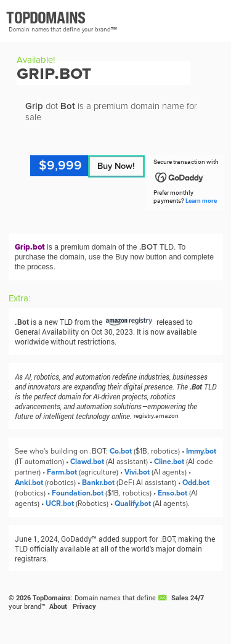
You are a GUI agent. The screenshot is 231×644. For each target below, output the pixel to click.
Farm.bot (62, 472)
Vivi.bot (137, 472)
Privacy (84, 606)
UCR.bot (60, 504)
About (58, 606)
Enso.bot (172, 493)
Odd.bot (196, 483)
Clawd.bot (87, 462)
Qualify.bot (133, 504)
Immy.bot (201, 451)
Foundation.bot (78, 493)
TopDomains (52, 598)
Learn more (201, 201)
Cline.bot (169, 462)
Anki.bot (29, 483)
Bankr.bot (98, 483)
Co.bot (121, 451)
